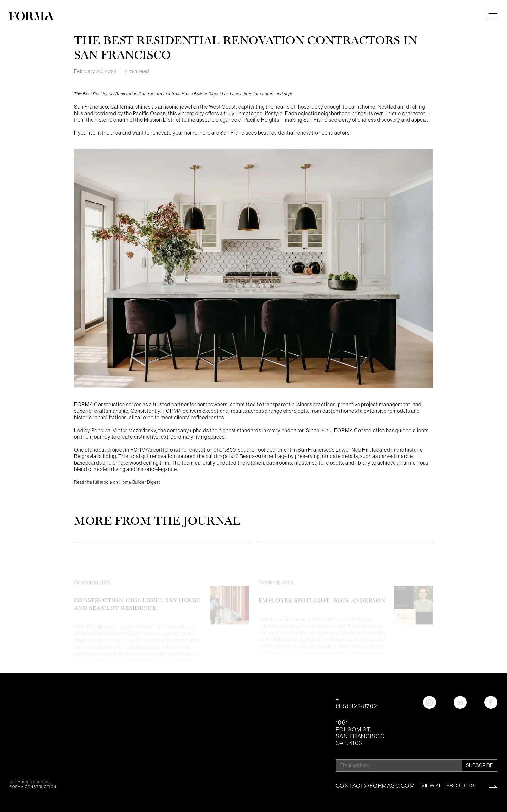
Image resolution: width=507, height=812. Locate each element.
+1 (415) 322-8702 (356, 703)
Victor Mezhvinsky (135, 430)
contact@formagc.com (375, 786)
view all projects (448, 785)
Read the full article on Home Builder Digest (117, 482)
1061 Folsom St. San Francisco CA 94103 (360, 733)
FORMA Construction (100, 404)
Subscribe (480, 765)
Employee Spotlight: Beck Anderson (322, 607)
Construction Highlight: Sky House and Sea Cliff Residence (137, 610)
